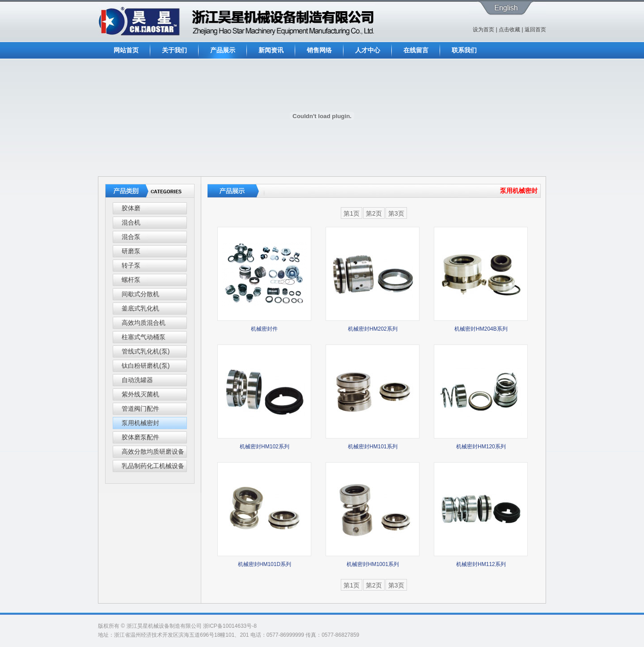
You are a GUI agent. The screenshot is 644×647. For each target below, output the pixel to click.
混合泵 (131, 237)
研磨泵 (131, 251)
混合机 (131, 222)
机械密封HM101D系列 (265, 564)
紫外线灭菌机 (140, 394)
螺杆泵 (131, 280)
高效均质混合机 (144, 323)
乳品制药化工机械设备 (153, 466)
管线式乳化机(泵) (146, 351)
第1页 (352, 213)
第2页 (374, 213)
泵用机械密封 (140, 423)
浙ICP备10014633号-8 (230, 626)
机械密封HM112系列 (481, 564)
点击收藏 (509, 30)
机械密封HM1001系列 (373, 564)
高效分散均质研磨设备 (153, 451)
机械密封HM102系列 (265, 447)
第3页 (396, 213)
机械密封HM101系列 (373, 447)
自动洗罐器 (137, 380)
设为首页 (483, 30)
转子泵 (131, 265)
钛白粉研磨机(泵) (146, 366)
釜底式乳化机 (140, 308)
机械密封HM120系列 (481, 447)
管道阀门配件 (140, 409)
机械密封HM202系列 (373, 329)
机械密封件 (264, 329)
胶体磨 (131, 208)
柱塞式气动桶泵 (144, 337)
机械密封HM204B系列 (481, 329)
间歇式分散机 (140, 294)
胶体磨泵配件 (140, 437)
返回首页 (535, 30)
